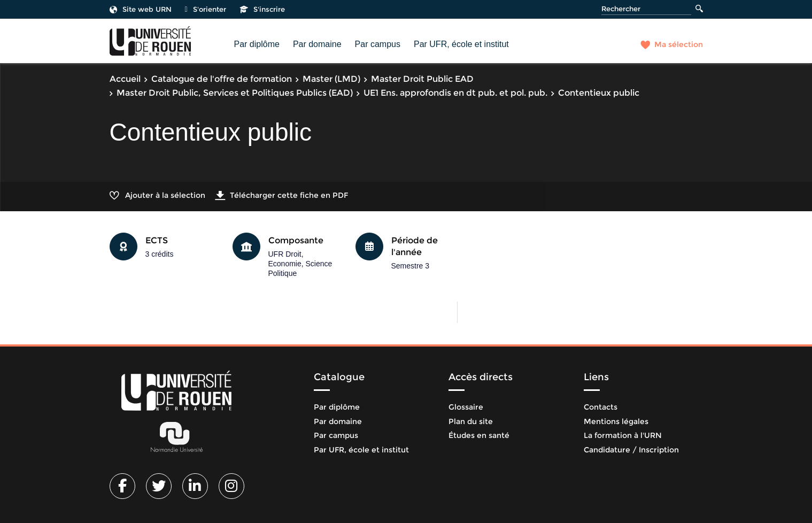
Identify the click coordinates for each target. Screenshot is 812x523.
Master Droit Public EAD (422, 79)
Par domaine (317, 44)
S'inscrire (262, 9)
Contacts (601, 407)
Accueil (125, 79)
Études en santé (479, 435)
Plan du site (471, 421)
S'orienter (206, 9)
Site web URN (141, 9)
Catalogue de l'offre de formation (222, 79)
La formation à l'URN (623, 435)
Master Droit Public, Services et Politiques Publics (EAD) (235, 93)
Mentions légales (616, 421)
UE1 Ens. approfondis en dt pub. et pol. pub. (455, 93)
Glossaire (466, 407)
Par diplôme (257, 44)
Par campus (378, 44)
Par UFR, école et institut (461, 44)
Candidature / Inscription (631, 450)
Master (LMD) (331, 79)
